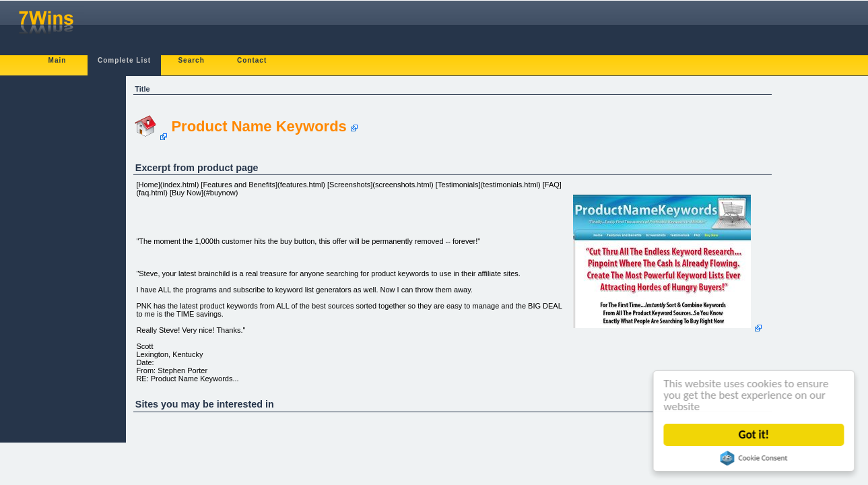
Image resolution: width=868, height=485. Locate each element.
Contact (252, 60)
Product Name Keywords (259, 126)
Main (58, 60)
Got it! (754, 435)
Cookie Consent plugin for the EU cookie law (754, 458)
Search (191, 60)
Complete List (124, 60)
